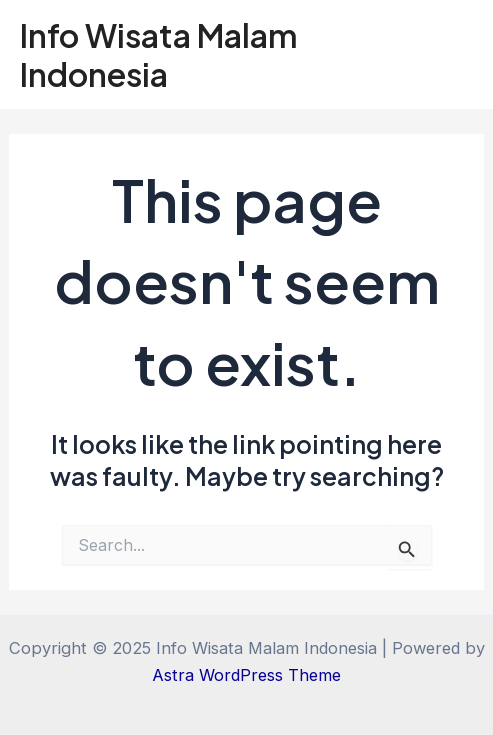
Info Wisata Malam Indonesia (159, 54)
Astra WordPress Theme (246, 675)
